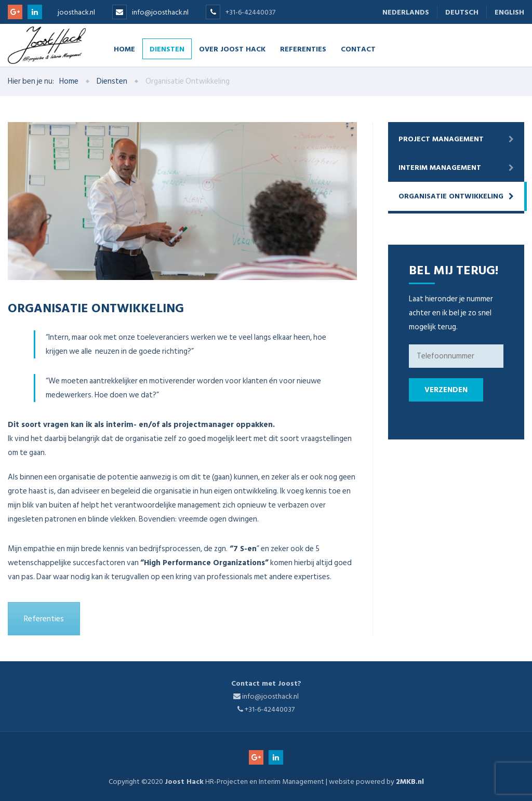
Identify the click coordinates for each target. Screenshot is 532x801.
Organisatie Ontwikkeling (451, 196)
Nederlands (406, 12)
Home (124, 49)
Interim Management (440, 168)
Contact (358, 49)
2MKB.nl (410, 782)
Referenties (303, 49)
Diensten (167, 49)
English (509, 12)
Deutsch (462, 12)
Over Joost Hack (232, 49)
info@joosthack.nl (160, 12)
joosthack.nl (76, 12)
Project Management (441, 139)
